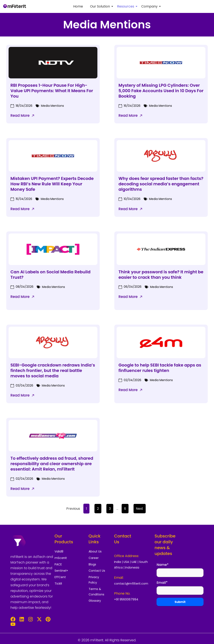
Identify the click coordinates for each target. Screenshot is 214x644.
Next (140, 509)
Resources (126, 6)
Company (150, 6)
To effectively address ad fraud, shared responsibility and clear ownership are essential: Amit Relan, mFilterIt (52, 464)
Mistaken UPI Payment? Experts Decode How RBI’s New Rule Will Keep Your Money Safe (52, 184)
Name (162, 565)
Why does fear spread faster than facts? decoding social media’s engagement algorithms (161, 184)
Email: (119, 578)
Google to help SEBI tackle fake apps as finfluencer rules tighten (160, 368)
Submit (180, 603)
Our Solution (101, 6)
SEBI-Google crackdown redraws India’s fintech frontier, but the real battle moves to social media (53, 370)
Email (162, 583)
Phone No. (122, 593)
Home (78, 6)
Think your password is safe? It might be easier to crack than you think (161, 275)
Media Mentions (52, 106)
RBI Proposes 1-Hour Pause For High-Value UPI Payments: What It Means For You (52, 91)
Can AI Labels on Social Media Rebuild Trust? (50, 275)
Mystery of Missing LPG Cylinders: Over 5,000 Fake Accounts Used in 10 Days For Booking (161, 91)
